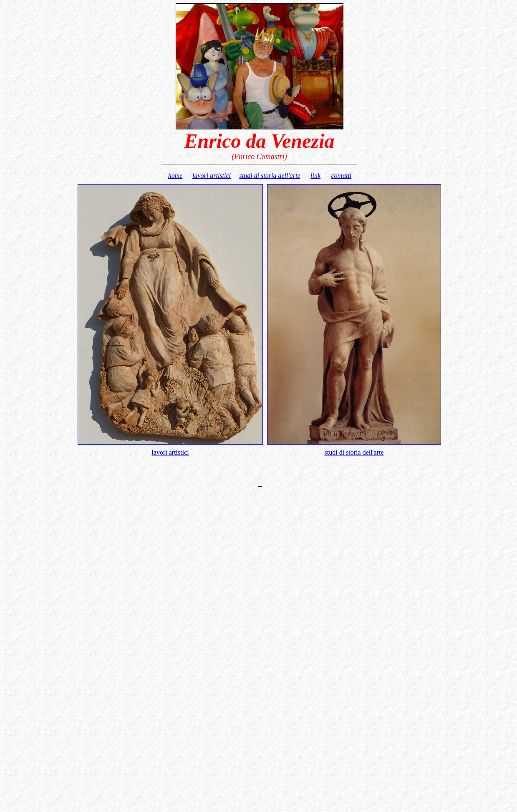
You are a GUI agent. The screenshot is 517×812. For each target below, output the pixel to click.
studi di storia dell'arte (270, 176)
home (175, 176)
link (315, 176)
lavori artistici (212, 176)
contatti (341, 176)
